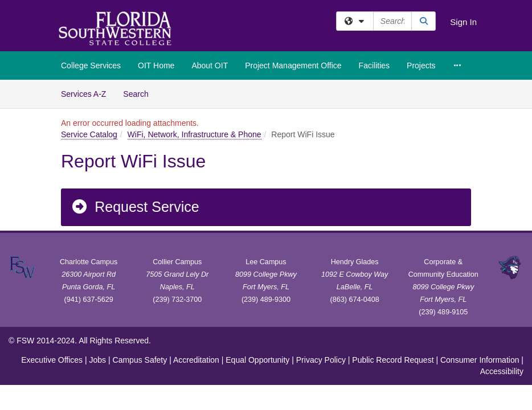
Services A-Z (83, 94)
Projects (421, 65)
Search (140, 93)
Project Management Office (293, 65)
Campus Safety (140, 360)
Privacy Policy (321, 360)
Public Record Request (393, 360)
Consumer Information (480, 360)
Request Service (135, 207)
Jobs (98, 360)
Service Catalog (89, 134)
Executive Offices (52, 360)
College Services (91, 65)
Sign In (463, 22)
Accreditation (196, 360)
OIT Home (156, 65)
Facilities (374, 65)
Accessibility (502, 371)
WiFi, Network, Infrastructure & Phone (195, 134)
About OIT (210, 65)
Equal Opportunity (257, 360)
